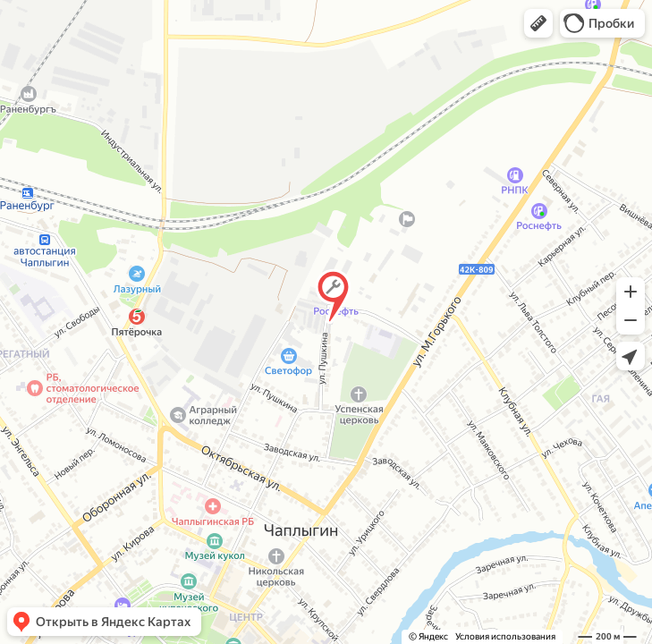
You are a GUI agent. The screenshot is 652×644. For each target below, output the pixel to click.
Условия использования (505, 636)
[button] (538, 23)
